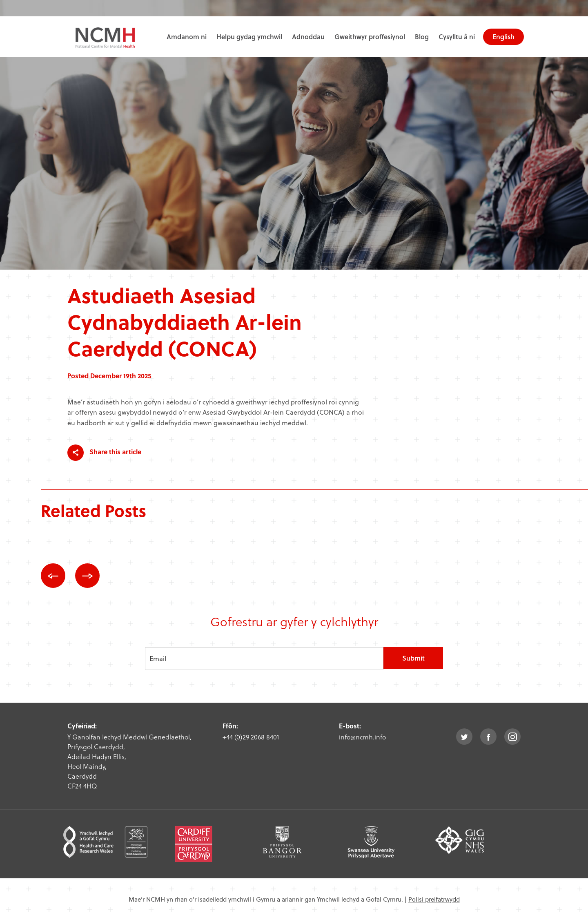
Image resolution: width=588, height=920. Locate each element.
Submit (413, 658)
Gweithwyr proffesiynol (370, 37)
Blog (422, 37)
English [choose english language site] (503, 37)
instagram (512, 737)
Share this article (104, 453)
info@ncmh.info (362, 737)
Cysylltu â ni (457, 37)
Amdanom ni (187, 37)
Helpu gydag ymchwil (249, 37)
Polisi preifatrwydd (434, 899)
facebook (488, 737)
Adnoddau (308, 37)
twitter (464, 737)
